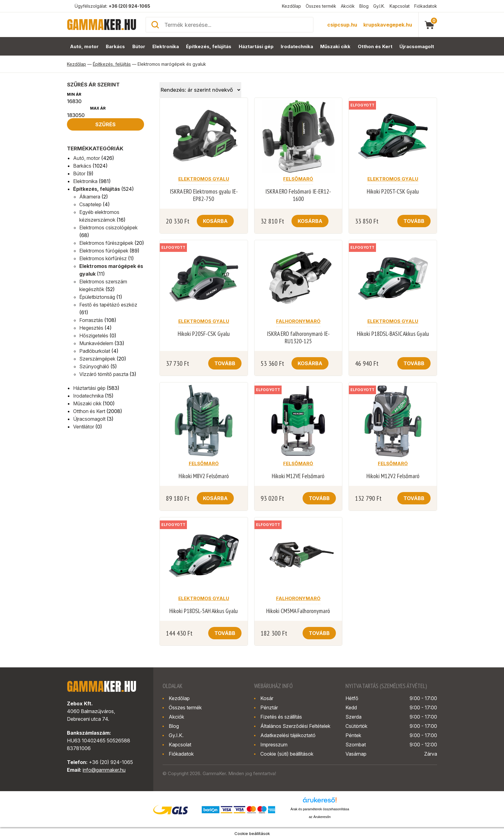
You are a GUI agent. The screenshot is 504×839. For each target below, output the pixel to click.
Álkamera (90, 197)
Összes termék (321, 6)
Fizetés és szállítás (281, 717)
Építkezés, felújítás (209, 46)
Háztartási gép (256, 46)
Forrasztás (91, 320)
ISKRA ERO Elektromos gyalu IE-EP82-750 (204, 195)
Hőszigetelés (94, 336)
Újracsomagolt (417, 46)
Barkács (115, 46)
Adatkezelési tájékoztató (288, 735)
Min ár (74, 94)
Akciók (348, 6)
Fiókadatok (426, 6)
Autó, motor (84, 46)
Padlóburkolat (95, 351)
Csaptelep (90, 204)
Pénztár (269, 708)
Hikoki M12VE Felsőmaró (298, 476)
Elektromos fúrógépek (104, 251)
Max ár (98, 108)
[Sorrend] (200, 90)
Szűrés (105, 124)
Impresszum (274, 745)
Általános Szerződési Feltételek (295, 726)
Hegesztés (91, 328)
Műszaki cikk (335, 46)
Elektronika (166, 46)
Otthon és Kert (375, 46)
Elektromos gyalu (204, 179)
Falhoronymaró (298, 321)
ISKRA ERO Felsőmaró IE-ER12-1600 (298, 195)
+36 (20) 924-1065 (129, 6)
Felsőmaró (298, 179)
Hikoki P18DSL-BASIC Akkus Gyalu (393, 334)
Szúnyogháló (94, 366)
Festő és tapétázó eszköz (108, 305)
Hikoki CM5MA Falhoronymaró (298, 611)
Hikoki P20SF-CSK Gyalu (204, 334)
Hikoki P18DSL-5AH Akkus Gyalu (204, 611)
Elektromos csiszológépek (108, 227)
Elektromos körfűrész (103, 258)
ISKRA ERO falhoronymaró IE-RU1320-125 (298, 337)
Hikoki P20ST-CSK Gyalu (393, 191)
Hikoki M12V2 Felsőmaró (393, 476)
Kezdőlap (291, 6)
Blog (364, 6)
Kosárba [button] (215, 221)
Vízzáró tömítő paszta (104, 374)
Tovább (414, 221)
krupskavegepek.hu (388, 25)
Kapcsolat (400, 6)
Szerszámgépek (97, 359)
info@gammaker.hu (104, 770)
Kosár (267, 698)
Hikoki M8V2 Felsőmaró (204, 476)
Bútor (139, 46)
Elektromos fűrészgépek (106, 243)
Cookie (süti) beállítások (287, 754)
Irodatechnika (297, 46)
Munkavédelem (96, 343)
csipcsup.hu (342, 25)
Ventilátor (84, 427)
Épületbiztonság (97, 297)
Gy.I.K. (379, 6)
